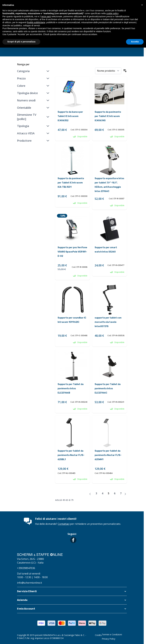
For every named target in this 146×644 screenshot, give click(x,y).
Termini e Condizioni (112, 634)
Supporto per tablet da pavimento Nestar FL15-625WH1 (108, 455)
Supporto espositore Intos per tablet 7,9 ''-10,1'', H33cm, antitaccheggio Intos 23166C (109, 185)
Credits (98, 635)
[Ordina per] (108, 71)
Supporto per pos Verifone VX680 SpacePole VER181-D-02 (72, 252)
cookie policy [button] (112, 13)
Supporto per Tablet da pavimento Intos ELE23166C (108, 389)
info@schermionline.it (29, 583)
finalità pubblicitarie (36, 22)
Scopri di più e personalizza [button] (21, 42)
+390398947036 (26, 568)
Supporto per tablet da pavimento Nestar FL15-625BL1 (71, 455)
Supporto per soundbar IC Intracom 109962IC (72, 320)
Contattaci (64, 524)
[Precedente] (90, 494)
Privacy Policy (109, 639)
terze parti (46, 16)
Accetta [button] (135, 42)
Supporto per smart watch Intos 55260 (106, 250)
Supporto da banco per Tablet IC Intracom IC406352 (70, 116)
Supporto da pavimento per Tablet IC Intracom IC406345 (108, 116)
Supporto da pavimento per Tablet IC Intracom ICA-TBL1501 (71, 183)
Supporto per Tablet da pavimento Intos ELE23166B (71, 389)
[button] (72, 591)
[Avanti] (125, 494)
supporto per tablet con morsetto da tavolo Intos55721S (108, 322)
